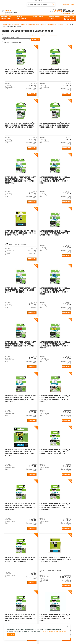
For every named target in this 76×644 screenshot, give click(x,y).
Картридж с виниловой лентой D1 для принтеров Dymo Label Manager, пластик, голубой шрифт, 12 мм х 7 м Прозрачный (38, 391)
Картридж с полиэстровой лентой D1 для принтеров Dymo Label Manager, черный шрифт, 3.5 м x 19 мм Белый (14, 138)
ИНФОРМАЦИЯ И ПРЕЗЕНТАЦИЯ (69, 18)
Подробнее (20, 102)
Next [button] (74, 570)
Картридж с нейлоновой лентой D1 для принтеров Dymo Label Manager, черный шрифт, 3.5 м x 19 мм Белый (38, 73)
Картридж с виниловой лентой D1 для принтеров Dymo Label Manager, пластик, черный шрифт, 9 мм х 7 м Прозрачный (38, 137)
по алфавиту (33, 35)
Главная (4, 24)
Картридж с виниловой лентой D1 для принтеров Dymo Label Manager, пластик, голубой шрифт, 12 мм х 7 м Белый (62, 452)
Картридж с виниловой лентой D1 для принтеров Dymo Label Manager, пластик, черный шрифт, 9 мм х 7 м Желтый (62, 267)
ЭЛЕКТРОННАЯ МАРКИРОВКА (6, 18)
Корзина (8, 10)
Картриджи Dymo (63, 24)
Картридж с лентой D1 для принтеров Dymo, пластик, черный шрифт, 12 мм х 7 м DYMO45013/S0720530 (37, 452)
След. (16, 555)
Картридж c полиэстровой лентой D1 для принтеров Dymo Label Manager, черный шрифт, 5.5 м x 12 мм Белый (62, 74)
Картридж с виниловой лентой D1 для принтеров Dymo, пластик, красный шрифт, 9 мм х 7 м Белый (62, 200)
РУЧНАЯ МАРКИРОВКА (21, 18)
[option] (14, 569)
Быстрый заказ (9, 14)
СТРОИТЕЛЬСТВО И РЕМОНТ (54, 18)
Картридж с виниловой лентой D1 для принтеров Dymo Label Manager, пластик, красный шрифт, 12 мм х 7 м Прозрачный (62, 391)
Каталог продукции (14, 24)
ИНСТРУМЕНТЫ (38, 17)
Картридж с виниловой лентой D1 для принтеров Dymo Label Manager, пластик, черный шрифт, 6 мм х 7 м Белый (38, 329)
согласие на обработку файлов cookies (53, 632)
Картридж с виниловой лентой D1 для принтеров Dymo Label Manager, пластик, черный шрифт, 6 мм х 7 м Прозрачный (14, 329)
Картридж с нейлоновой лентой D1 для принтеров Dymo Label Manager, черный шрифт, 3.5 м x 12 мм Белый (14, 73)
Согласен (11, 634)
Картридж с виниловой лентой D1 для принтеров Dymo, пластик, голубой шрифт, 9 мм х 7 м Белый (38, 200)
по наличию (53, 35)
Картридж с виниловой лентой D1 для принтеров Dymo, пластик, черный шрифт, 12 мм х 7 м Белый (14, 452)
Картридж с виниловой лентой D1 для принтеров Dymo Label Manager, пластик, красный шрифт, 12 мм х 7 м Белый (14, 519)
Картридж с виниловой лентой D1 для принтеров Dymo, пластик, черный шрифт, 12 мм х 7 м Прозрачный (14, 391)
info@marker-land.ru (68, 14)
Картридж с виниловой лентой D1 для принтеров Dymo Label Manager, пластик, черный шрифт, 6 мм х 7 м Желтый (62, 329)
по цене (43, 35)
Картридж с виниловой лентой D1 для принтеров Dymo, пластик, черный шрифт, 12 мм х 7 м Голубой (38, 519)
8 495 (13, 590)
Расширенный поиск (68, 5)
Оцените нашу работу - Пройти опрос (21, 595)
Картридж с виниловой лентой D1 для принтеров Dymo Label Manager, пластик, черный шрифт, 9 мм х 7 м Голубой (14, 267)
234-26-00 (64, 11)
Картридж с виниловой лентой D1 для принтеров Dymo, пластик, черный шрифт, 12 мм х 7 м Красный (62, 519)
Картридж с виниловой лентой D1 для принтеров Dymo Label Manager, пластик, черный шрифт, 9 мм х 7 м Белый (62, 137)
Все (24, 555)
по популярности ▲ (19, 35)
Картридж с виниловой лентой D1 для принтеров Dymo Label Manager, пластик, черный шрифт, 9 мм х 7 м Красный (38, 267)
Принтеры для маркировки (48, 24)
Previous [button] (2, 570)
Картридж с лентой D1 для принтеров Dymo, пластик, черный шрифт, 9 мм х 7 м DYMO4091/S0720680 (14, 201)
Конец (20, 555)
